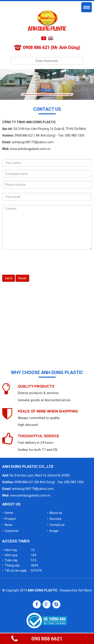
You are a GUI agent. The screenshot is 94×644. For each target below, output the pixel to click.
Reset (22, 278)
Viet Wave (85, 590)
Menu (87, 7)
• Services (54, 519)
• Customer (10, 531)
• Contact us (56, 525)
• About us (55, 513)
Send (9, 278)
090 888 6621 (47, 639)
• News (7, 525)
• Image (53, 531)
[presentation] (36, 262)
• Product (9, 519)
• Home (8, 513)
